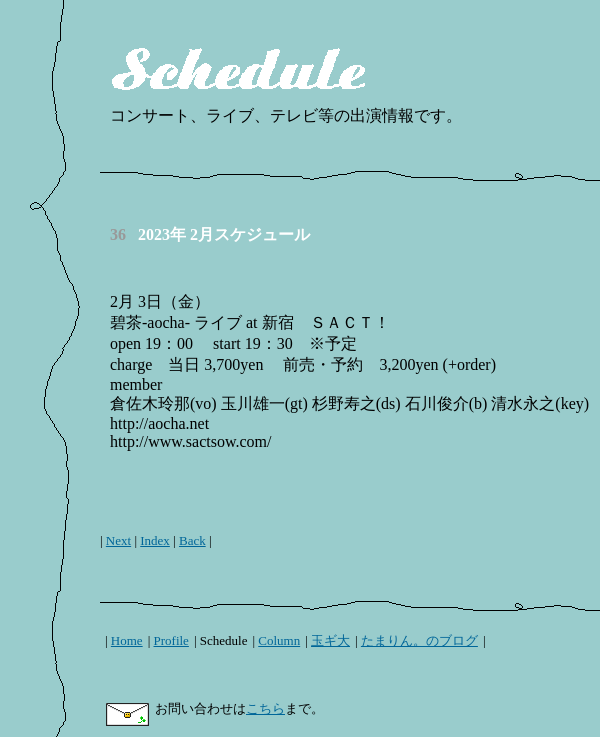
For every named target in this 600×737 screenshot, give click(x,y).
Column (279, 640)
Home (127, 640)
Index (155, 540)
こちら (265, 708)
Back (192, 540)
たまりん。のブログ (419, 640)
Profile (171, 640)
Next (118, 540)
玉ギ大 (330, 640)
